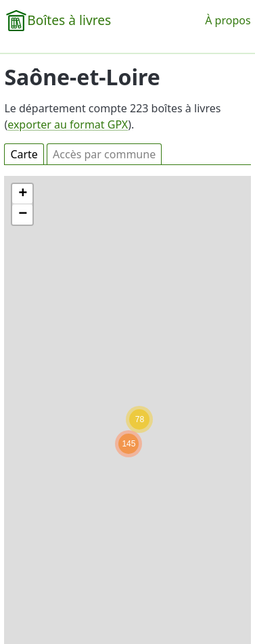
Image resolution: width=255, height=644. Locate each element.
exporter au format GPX (68, 124)
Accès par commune (104, 154)
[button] (129, 444)
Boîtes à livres (69, 20)
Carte (24, 154)
